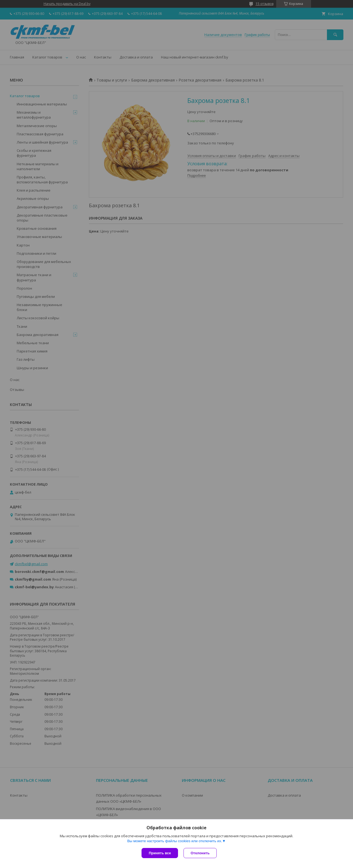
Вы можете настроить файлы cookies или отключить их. (175, 841)
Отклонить (200, 853)
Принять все (160, 853)
